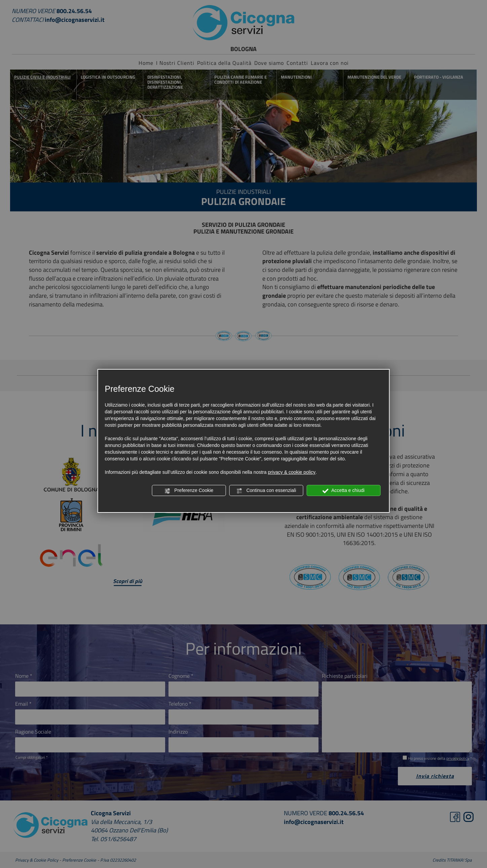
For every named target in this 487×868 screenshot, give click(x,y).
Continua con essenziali (266, 491)
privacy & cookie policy (292, 472)
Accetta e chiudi (344, 491)
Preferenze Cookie (189, 491)
